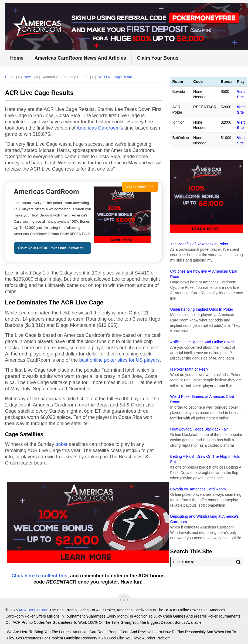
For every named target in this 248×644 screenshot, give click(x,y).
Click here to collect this (40, 576)
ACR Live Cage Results (116, 77)
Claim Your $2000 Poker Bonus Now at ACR (55, 248)
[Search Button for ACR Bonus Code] (237, 562)
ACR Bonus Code (34, 610)
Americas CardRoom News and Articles (80, 58)
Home (17, 58)
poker (61, 444)
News (28, 77)
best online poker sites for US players (120, 360)
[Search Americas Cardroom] (207, 562)
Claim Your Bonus (158, 58)
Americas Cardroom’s (100, 128)
